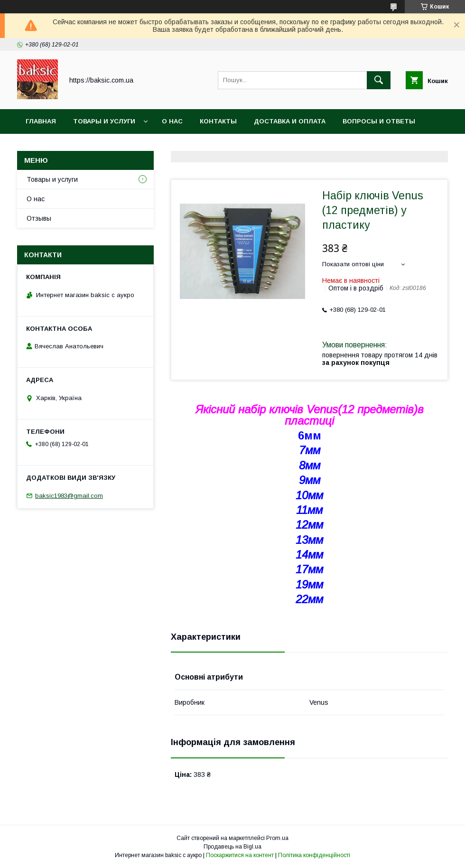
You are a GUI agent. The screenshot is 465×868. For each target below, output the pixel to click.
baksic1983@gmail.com (69, 496)
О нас (172, 121)
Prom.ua (277, 838)
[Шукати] (379, 80)
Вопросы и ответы (379, 121)
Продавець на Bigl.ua (232, 847)
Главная (41, 121)
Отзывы (39, 218)
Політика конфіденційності (314, 855)
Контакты (218, 121)
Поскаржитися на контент (240, 855)
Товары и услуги (104, 121)
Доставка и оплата (290, 121)
